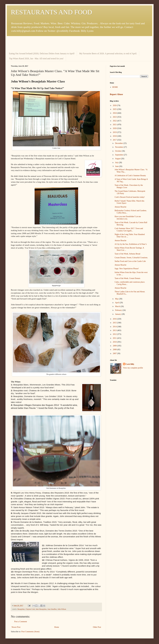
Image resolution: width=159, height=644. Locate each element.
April (117, 303)
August (118, 159)
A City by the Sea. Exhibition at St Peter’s (131, 244)
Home (57, 627)
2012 (115, 334)
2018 (115, 136)
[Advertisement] (79, 44)
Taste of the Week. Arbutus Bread (127, 254)
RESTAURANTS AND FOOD (51, 12)
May (117, 299)
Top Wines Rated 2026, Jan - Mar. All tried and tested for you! (36, 59)
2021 (115, 125)
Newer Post (16, 627)
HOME (115, 87)
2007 (115, 353)
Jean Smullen (52, 609)
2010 (115, 342)
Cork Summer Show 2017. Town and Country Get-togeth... (129, 230)
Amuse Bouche (120, 207)
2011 (115, 338)
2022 (115, 121)
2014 (115, 327)
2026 (115, 105)
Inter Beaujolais (41, 609)
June (117, 166)
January (118, 314)
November (119, 147)
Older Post (97, 627)
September (119, 155)
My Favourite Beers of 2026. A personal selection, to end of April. (108, 53)
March (118, 306)
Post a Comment (21, 622)
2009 (115, 346)
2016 (115, 319)
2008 (115, 350)
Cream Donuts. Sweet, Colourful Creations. (131, 258)
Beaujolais (21, 609)
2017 (115, 140)
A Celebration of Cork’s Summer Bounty (130, 176)
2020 (115, 128)
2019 (115, 132)
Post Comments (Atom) (30, 632)
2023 (115, 117)
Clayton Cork (30, 609)
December (119, 143)
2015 (115, 323)
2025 (115, 109)
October (118, 151)
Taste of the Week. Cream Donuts (127, 278)
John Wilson (62, 609)
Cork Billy (130, 364)
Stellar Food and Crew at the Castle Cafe (130, 261)
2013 (115, 330)
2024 (115, 113)
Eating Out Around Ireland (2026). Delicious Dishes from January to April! (42, 53)
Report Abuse (116, 94)
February (119, 310)
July (117, 163)
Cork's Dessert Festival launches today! (130, 197)
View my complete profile (133, 368)
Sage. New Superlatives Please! (127, 269)
